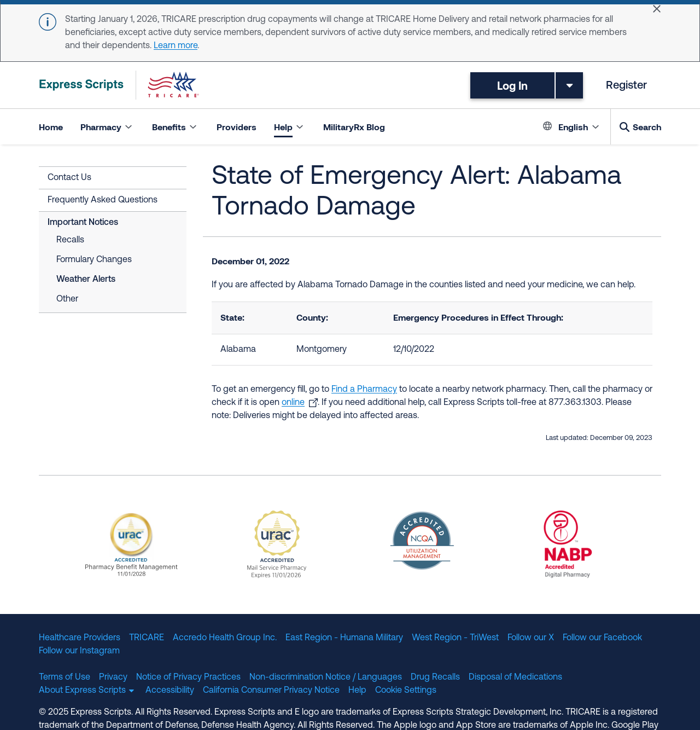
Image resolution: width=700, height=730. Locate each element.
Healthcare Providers (80, 638)
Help (357, 691)
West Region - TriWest (455, 638)
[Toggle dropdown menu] (569, 85)
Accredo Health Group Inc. (225, 638)
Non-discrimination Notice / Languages (326, 677)
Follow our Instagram (79, 651)
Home (51, 127)
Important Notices (83, 223)
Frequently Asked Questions (103, 200)
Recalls (70, 240)
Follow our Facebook (602, 638)
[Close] (657, 9)
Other (67, 299)
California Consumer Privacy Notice (271, 691)
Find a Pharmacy (364, 390)
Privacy (113, 677)
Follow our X (531, 638)
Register (626, 86)
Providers (237, 127)
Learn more (176, 46)
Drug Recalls (435, 677)
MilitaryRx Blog (354, 127)
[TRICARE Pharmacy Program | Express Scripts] (119, 85)
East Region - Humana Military (344, 638)
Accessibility (170, 691)
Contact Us (69, 178)
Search (647, 127)
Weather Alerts (86, 280)
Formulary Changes (94, 260)
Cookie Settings (406, 691)
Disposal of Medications (515, 677)
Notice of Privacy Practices (188, 677)
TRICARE (147, 638)
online (293, 403)
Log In (512, 85)
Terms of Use (65, 677)
